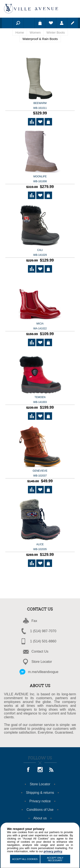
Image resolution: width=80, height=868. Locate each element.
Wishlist (51, 23)
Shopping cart (40, 23)
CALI (40, 253)
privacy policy (53, 851)
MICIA (40, 326)
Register (73, 23)
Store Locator (42, 662)
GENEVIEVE (40, 474)
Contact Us (40, 651)
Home (20, 32)
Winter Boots (56, 32)
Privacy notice (40, 801)
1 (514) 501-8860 (43, 641)
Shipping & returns (40, 793)
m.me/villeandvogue (43, 672)
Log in (62, 23)
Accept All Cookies (25, 859)
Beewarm (40, 106)
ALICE (40, 547)
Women (35, 32)
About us (40, 818)
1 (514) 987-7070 (43, 631)
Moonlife (40, 179)
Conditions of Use (40, 810)
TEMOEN (40, 400)
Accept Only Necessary (55, 859)
